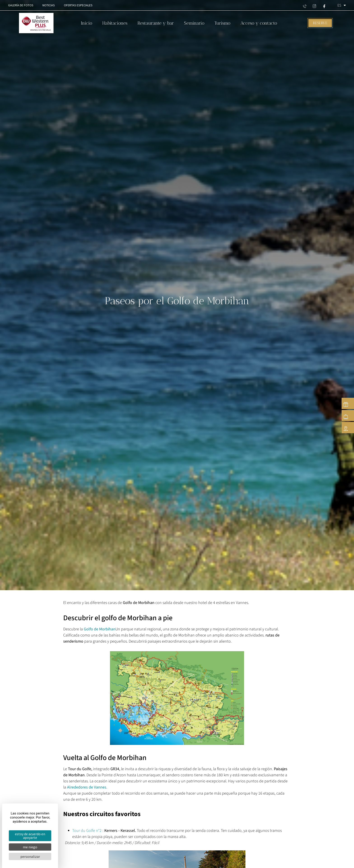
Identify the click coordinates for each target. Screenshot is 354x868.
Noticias (49, 5)
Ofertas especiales (78, 5)
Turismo (222, 23)
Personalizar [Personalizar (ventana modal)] (30, 856)
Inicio (86, 23)
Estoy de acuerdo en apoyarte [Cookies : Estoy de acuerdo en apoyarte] (30, 836)
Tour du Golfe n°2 (87, 831)
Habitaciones (115, 23)
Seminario (194, 23)
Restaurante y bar (156, 23)
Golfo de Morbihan (100, 629)
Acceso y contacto (259, 23)
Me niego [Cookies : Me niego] (30, 847)
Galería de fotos (21, 5)
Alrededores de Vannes (87, 787)
